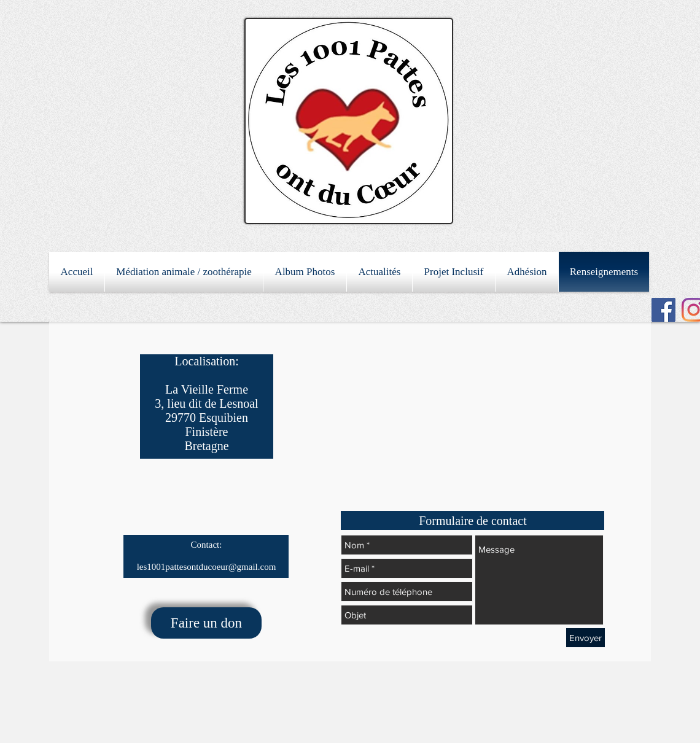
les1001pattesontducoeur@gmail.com (207, 567)
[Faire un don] (206, 623)
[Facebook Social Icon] (663, 310)
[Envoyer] (585, 638)
